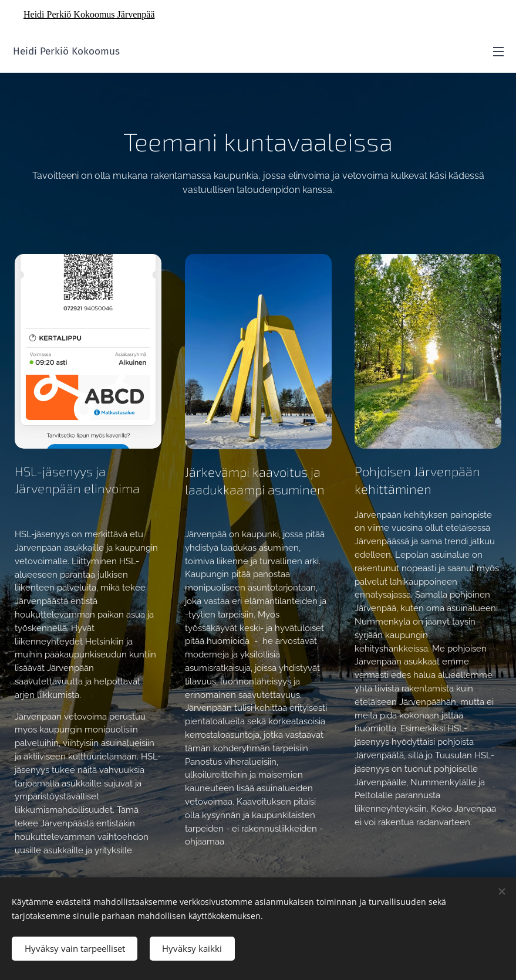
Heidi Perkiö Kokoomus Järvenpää (89, 14)
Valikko (498, 52)
